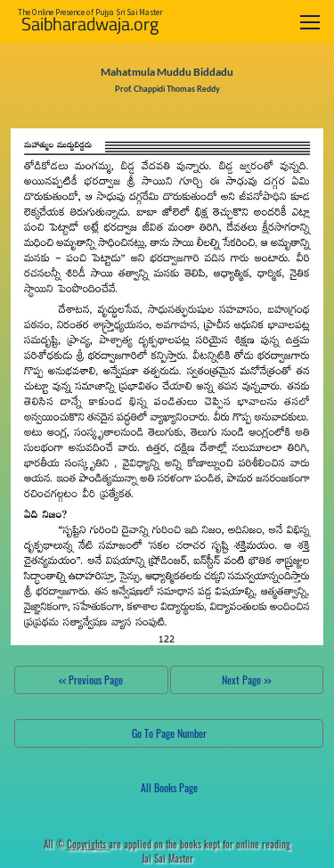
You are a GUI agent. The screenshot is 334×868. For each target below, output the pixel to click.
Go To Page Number (169, 733)
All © (76, 844)
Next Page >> (246, 680)
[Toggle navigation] (310, 22)
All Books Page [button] (169, 787)
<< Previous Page (91, 680)
